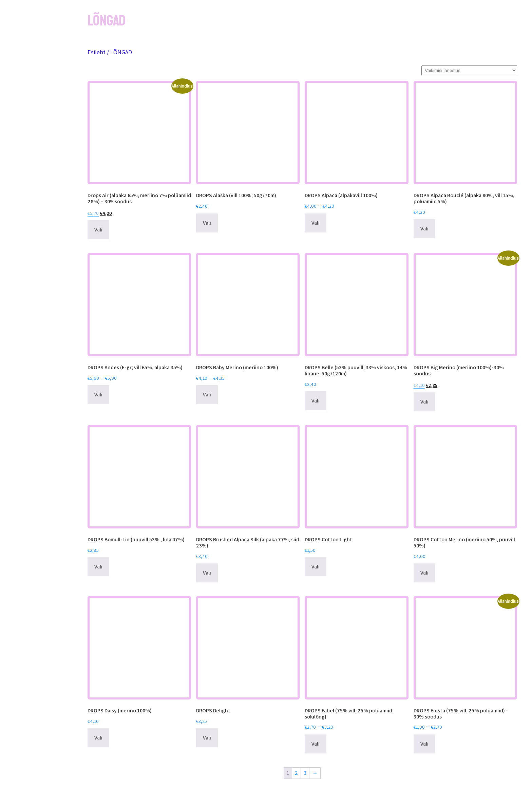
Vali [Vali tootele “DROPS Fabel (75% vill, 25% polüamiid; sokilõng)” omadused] (316, 744)
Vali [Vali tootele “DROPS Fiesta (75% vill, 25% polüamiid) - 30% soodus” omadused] (424, 744)
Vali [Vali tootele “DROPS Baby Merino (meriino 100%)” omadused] (207, 395)
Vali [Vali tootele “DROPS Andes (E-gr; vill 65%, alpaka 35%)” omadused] (98, 395)
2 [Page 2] (296, 773)
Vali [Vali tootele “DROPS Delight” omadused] (207, 738)
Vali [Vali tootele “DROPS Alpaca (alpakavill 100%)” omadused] (316, 223)
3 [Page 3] (305, 773)
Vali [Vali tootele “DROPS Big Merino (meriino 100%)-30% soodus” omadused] (424, 402)
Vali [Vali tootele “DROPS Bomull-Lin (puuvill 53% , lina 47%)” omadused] (98, 567)
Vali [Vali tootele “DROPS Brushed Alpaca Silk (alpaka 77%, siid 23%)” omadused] (207, 573)
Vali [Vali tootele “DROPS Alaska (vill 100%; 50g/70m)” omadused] (207, 223)
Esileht (97, 52)
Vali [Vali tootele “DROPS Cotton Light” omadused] (316, 567)
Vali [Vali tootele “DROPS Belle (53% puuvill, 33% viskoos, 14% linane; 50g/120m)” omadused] (316, 401)
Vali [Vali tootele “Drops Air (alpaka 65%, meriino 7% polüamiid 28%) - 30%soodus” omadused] (98, 230)
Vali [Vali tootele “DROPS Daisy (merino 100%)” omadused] (98, 738)
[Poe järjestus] (469, 70)
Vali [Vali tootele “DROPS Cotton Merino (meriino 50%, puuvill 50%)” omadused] (424, 573)
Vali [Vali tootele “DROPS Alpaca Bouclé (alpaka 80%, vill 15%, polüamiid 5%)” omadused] (424, 229)
